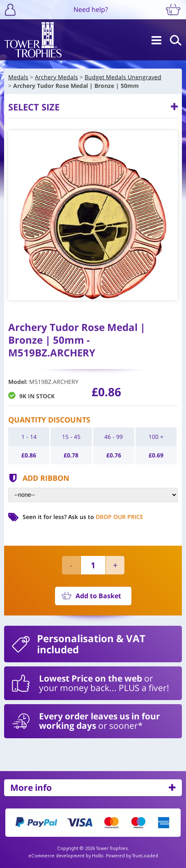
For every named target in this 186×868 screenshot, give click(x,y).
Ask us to (106, 517)
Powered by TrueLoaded (132, 856)
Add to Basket (98, 596)
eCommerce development (56, 856)
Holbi (98, 856)
